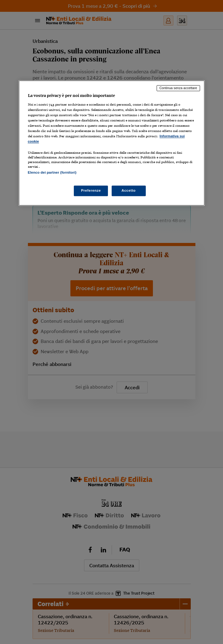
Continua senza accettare (178, 88)
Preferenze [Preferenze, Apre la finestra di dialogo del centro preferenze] (91, 191)
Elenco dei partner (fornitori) (52, 172)
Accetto (129, 191)
